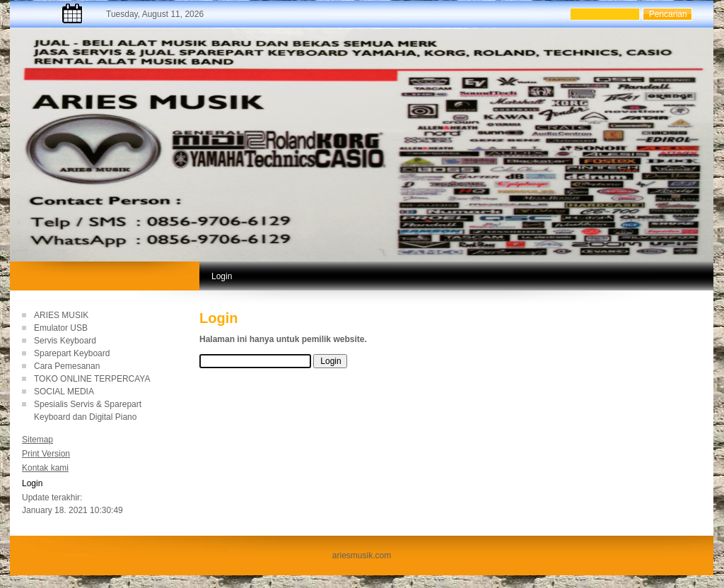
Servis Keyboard (65, 341)
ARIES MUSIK (61, 315)
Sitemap (37, 440)
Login (32, 483)
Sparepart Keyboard (72, 353)
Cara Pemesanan (67, 366)
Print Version (46, 454)
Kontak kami (45, 468)
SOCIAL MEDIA (64, 392)
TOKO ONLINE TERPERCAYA (92, 379)
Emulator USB (61, 328)
